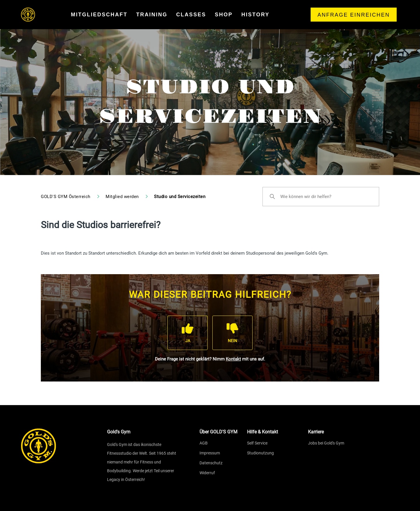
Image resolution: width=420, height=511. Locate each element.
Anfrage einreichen (354, 15)
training (152, 15)
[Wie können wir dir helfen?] (321, 197)
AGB (204, 443)
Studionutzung (260, 453)
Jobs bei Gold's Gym (326, 443)
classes (191, 15)
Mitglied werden (123, 197)
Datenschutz (211, 463)
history (256, 15)
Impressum (210, 453)
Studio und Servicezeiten (180, 197)
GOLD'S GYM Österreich (66, 197)
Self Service (257, 443)
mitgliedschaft (99, 15)
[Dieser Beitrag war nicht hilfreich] (232, 333)
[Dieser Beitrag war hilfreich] (188, 333)
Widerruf (207, 473)
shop (224, 15)
